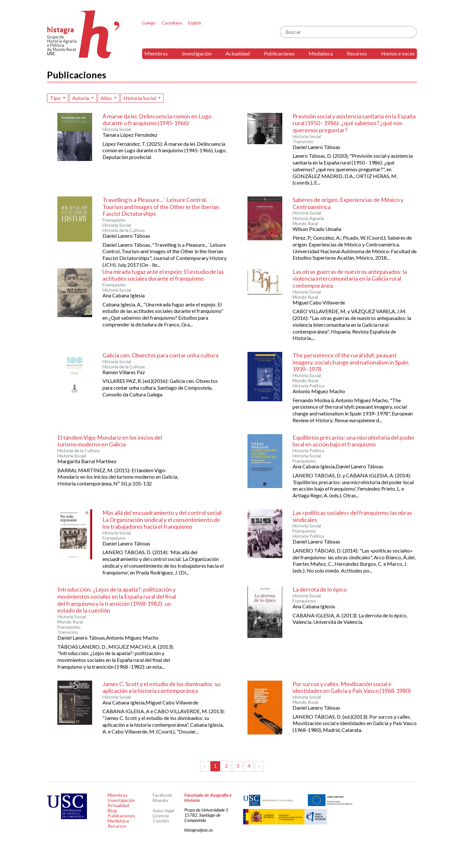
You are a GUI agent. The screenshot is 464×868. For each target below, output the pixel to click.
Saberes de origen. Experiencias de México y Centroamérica (348, 203)
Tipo (56, 98)
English (195, 23)
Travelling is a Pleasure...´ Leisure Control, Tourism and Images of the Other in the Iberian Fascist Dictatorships (161, 207)
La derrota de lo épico (320, 589)
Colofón (161, 821)
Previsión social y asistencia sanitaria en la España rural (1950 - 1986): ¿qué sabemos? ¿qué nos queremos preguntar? (354, 123)
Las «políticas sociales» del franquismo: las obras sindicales (352, 516)
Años (107, 98)
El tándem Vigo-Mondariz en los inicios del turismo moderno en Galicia (110, 441)
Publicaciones (279, 53)
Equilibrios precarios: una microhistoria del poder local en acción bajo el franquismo (354, 441)
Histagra (83, 34)
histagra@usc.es (198, 830)
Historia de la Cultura (124, 230)
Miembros (156, 53)
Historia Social (140, 98)
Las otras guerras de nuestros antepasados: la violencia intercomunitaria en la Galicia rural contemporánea (350, 279)
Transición (303, 142)
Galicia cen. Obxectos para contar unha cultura (160, 355)
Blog (112, 810)
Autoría (81, 98)
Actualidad (238, 53)
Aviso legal (163, 810)
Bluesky (161, 800)
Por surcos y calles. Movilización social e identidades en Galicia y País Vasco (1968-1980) (352, 687)
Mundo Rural (305, 224)
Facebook (162, 795)
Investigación (197, 53)
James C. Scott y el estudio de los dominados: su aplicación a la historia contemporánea (161, 687)
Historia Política (308, 386)
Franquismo (114, 220)
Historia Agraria (308, 218)
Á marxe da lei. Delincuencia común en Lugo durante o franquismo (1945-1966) (157, 120)
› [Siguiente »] (259, 766)
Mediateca (321, 53)
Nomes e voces (398, 53)
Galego (149, 23)
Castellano (172, 23)
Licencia (161, 816)
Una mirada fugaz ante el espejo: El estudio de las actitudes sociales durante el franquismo (163, 275)
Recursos (357, 53)
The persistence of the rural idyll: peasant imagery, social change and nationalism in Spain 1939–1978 (351, 362)
